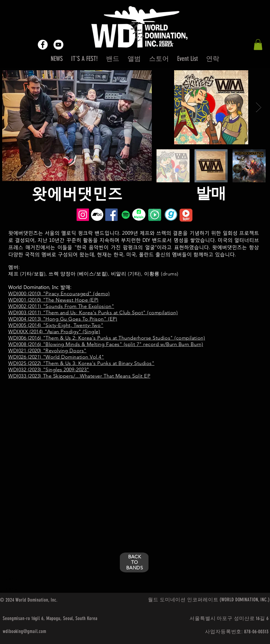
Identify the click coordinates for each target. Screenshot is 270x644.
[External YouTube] (65, 424)
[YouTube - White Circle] (58, 45)
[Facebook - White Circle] (43, 45)
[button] (258, 44)
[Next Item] (259, 107)
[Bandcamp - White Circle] (97, 215)
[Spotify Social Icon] (126, 215)
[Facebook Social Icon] (111, 215)
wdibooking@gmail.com (25, 631)
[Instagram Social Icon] (83, 215)
